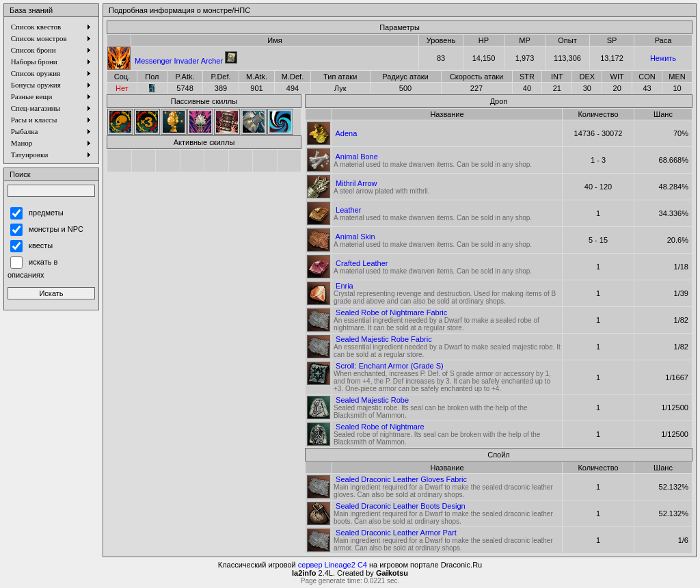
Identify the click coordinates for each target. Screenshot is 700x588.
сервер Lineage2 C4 (333, 565)
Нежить (663, 58)
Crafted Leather (362, 263)
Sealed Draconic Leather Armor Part (396, 533)
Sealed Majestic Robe (372, 400)
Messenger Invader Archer (179, 61)
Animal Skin (355, 237)
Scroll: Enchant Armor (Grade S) (390, 366)
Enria (345, 286)
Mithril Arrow (356, 183)
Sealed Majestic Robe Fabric (384, 339)
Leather (348, 210)
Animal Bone (356, 157)
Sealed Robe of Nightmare (380, 427)
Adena (346, 133)
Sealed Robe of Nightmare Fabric (391, 312)
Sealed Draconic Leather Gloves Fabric (401, 479)
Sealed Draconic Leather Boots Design (401, 506)
